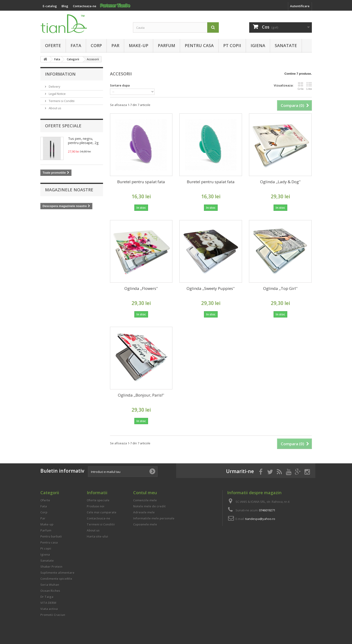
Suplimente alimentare (57, 573)
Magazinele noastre (69, 190)
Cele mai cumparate (102, 512)
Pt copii (232, 45)
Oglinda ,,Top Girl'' (280, 288)
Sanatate (286, 45)
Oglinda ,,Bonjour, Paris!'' (141, 395)
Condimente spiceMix (56, 579)
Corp (96, 45)
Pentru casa (199, 45)
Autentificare (300, 6)
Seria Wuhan (50, 585)
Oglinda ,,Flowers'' (141, 288)
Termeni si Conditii (61, 101)
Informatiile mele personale (154, 518)
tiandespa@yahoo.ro (260, 519)
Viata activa (49, 609)
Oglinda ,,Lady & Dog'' (280, 182)
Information (60, 74)
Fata (76, 45)
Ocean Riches (50, 591)
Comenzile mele (145, 500)
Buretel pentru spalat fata (141, 182)
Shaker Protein (51, 567)
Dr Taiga (47, 597)
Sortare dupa (120, 85)
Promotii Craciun (53, 615)
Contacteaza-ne (98, 518)
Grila (300, 86)
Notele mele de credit (149, 506)
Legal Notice (57, 94)
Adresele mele (144, 512)
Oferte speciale (63, 126)
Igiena (258, 45)
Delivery (54, 87)
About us (55, 108)
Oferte (53, 45)
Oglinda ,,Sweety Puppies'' (211, 288)
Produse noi (96, 506)
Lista (309, 86)
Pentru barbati (51, 536)
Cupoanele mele (145, 524)
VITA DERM (48, 603)
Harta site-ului (97, 536)
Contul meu (145, 493)
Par (115, 45)
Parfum (166, 45)
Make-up (139, 45)
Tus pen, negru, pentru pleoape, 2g (83, 141)
